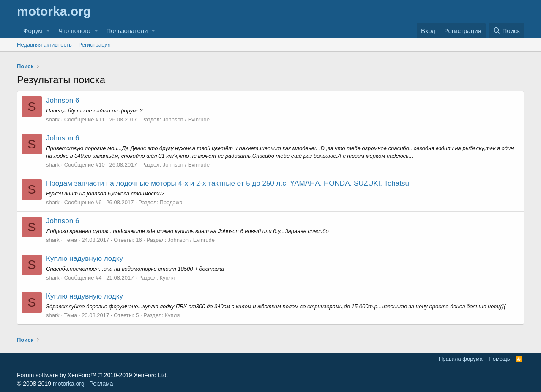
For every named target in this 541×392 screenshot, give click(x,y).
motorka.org (69, 384)
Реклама (101, 384)
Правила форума (461, 359)
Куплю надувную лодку (85, 259)
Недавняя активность (44, 45)
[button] (48, 31)
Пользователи (127, 31)
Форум (33, 31)
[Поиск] (506, 31)
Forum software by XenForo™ (92, 375)
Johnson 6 (63, 100)
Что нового (74, 31)
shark (53, 119)
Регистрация (95, 45)
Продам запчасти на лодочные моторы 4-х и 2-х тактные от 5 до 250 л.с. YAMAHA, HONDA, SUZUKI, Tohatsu (228, 183)
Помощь (499, 359)
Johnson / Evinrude (186, 119)
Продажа (171, 202)
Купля (167, 278)
